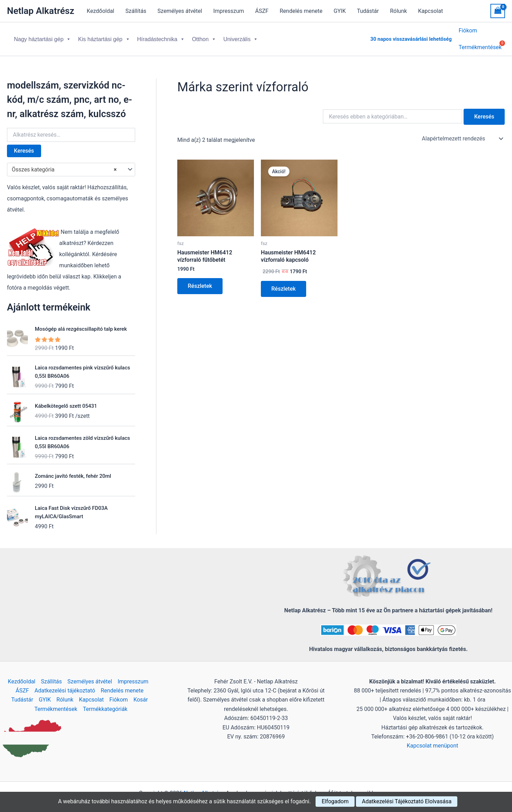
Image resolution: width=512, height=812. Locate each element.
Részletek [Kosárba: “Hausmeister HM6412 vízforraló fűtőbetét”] (200, 280)
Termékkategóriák (105, 703)
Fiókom (468, 32)
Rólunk (399, 11)
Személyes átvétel (180, 11)
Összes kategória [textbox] (64, 164)
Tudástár (368, 11)
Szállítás (136, 11)
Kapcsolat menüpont (433, 740)
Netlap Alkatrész (41, 11)
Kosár (141, 694)
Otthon (204, 36)
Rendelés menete (301, 11)
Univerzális (241, 36)
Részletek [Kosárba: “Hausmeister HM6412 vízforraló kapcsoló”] (284, 283)
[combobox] (71, 164)
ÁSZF (262, 11)
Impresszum (228, 11)
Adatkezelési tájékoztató (65, 685)
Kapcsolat (430, 11)
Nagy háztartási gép (42, 36)
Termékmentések (56, 703)
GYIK (340, 11)
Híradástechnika (161, 36)
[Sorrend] (462, 133)
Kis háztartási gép (104, 36)
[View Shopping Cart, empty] (498, 11)
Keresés (24, 145)
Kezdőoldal (100, 11)
